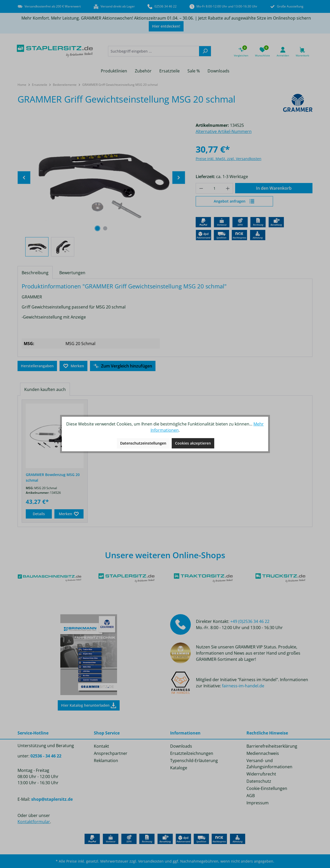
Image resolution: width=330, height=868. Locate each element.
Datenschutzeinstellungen (143, 443)
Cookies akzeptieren (193, 443)
